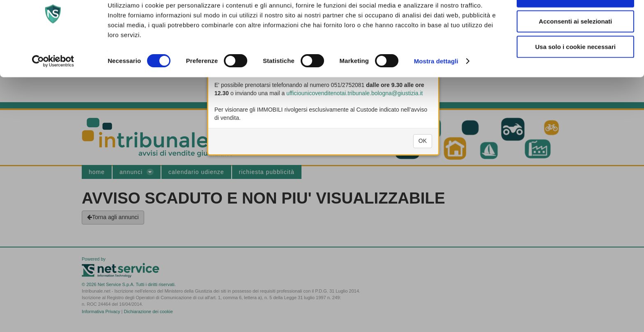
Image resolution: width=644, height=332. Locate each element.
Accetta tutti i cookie (576, 21)
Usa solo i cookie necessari (575, 71)
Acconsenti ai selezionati (575, 46)
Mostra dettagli (436, 86)
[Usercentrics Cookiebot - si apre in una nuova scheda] (53, 86)
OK (423, 149)
